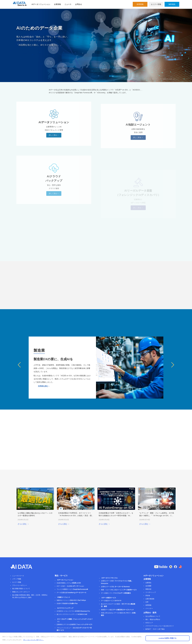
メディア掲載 (17, 579)
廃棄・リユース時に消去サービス (119, 590)
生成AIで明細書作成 (67, 603)
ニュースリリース (18, 576)
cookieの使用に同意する (168, 638)
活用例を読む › (44, 386)
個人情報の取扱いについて (21, 589)
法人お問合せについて (153, 616)
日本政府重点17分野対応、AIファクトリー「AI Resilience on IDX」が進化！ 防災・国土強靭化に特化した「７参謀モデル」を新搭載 (76, 515)
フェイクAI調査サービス (72, 589)
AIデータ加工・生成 (70, 586)
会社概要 (148, 586)
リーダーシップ (151, 592)
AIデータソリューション (41, 4)
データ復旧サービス (111, 601)
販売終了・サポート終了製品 (155, 629)
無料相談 (172, 4)
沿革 (147, 602)
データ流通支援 (72, 593)
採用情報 (140, 4)
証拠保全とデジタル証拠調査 (75, 624)
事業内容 (148, 589)
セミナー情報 (156, 4)
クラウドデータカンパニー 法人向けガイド (160, 626)
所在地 (148, 595)
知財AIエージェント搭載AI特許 (71, 600)
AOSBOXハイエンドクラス (73, 611)
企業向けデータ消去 (115, 587)
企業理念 (148, 583)
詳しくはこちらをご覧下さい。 (34, 640)
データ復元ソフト (116, 593)
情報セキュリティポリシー (21, 592)
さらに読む (23, 524)
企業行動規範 (150, 599)
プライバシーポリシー (20, 585)
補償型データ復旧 (117, 610)
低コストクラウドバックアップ (72, 614)
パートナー (149, 608)
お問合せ (78, 4)
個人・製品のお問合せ (153, 619)
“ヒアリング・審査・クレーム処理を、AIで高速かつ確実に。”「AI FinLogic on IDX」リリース (157, 515)
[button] (19, 365)
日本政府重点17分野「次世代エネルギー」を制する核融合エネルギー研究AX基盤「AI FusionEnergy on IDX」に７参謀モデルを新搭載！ (116, 517)
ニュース (68, 4)
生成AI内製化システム (69, 583)
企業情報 (57, 4)
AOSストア (149, 623)
